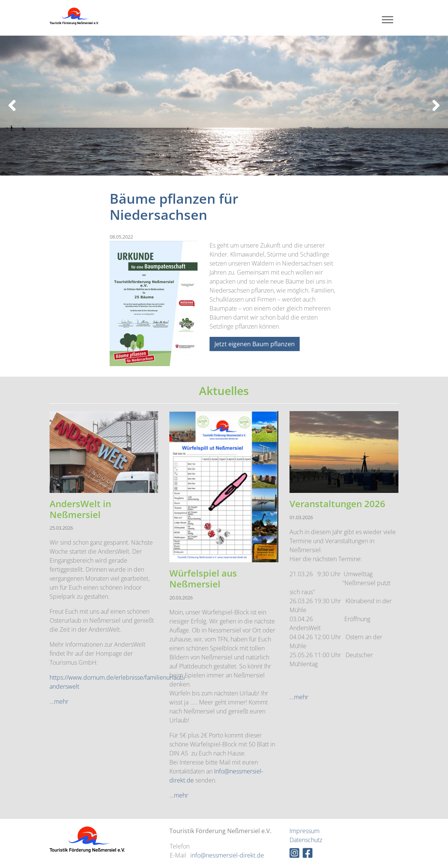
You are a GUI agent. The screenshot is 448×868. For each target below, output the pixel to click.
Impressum (305, 831)
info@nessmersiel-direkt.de (227, 855)
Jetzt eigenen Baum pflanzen (255, 344)
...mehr (59, 701)
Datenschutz (306, 840)
